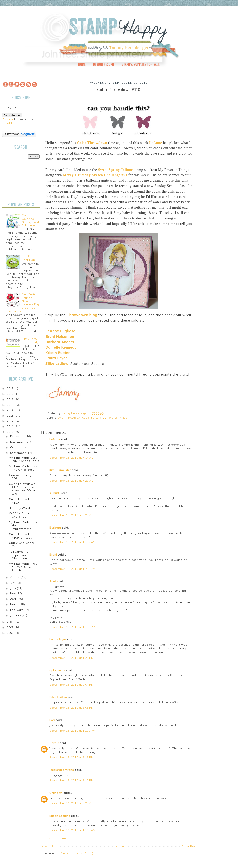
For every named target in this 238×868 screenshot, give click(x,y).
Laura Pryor (58, 639)
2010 (11, 432)
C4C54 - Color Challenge (19, 515)
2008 (11, 627)
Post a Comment (57, 838)
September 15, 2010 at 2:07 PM (71, 685)
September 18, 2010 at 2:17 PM (71, 757)
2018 (11, 388)
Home (82, 64)
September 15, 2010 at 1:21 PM (71, 658)
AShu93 (55, 493)
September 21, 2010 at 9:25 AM (71, 803)
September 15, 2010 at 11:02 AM (72, 542)
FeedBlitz (8, 123)
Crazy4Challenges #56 (22, 477)
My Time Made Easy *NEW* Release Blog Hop (23, 567)
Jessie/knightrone (62, 770)
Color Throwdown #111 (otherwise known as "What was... (22, 489)
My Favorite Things (115, 418)
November (18, 442)
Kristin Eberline (60, 816)
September (18, 453)
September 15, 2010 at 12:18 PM (72, 627)
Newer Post (50, 846)
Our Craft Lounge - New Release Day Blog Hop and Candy (23, 303)
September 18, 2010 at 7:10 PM (71, 780)
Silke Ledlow (58, 697)
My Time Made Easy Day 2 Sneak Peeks (24, 459)
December (18, 436)
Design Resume (104, 64)
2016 (11, 399)
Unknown (56, 793)
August (16, 577)
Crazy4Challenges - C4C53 (23, 545)
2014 (11, 410)
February (17, 610)
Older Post (189, 846)
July (13, 583)
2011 (11, 426)
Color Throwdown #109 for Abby (22, 536)
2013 (11, 416)
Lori (52, 720)
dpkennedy (57, 670)
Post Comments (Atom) (77, 853)
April (14, 599)
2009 (11, 622)
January (16, 615)
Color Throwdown (69, 418)
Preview (8, 119)
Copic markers (92, 418)
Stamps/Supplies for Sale (141, 64)
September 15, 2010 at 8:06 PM (71, 708)
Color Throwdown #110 (22, 501)
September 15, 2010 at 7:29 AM (71, 481)
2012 (11, 421)
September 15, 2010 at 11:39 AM (72, 569)
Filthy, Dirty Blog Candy (30, 341)
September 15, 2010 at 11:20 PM (72, 731)
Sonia (54, 581)
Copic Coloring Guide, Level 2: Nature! (30, 220)
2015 (11, 405)
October (16, 447)
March (15, 604)
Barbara (55, 528)
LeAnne (55, 439)
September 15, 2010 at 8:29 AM (71, 515)
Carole (54, 743)
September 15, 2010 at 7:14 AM (71, 458)
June (14, 588)
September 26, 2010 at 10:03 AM (72, 830)
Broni (53, 555)
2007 (11, 633)
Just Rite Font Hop (28, 258)
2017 (11, 394)
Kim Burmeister (60, 470)
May (13, 593)
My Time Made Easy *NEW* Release (23, 468)
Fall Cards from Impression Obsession (20, 555)
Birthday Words (20, 508)
